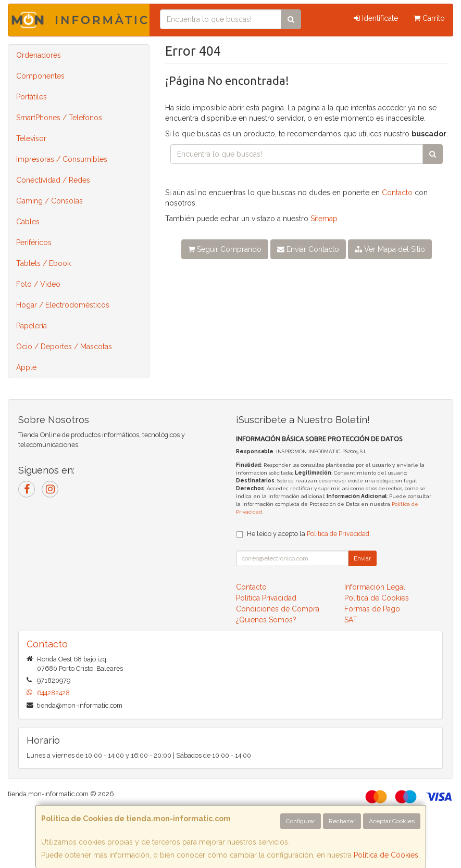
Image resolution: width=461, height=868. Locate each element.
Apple (26, 367)
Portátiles (32, 97)
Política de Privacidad (338, 534)
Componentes (40, 76)
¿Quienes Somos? (266, 620)
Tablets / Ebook (43, 263)
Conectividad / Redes (53, 180)
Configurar (301, 821)
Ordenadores (39, 55)
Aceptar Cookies (392, 821)
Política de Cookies (386, 855)
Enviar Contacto (308, 249)
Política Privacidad (266, 598)
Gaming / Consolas (49, 201)
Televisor (31, 138)
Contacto (397, 193)
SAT (351, 620)
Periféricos (34, 242)
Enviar (362, 558)
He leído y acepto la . (309, 534)
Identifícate (376, 18)
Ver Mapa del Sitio (390, 249)
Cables (28, 222)
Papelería (32, 326)
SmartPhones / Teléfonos (59, 118)
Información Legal (375, 587)
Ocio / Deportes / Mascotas (64, 347)
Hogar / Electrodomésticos (63, 305)
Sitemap (324, 219)
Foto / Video (38, 284)
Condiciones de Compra (278, 609)
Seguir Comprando (225, 249)
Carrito (429, 18)
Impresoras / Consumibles (62, 159)
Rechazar (342, 821)
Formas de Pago (372, 609)
